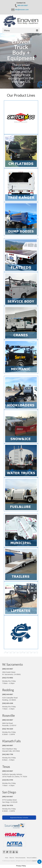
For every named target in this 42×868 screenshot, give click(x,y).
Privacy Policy (21, 866)
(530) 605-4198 (8, 703)
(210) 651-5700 (8, 780)
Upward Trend (36, 861)
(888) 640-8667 (8, 669)
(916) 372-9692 (8, 678)
